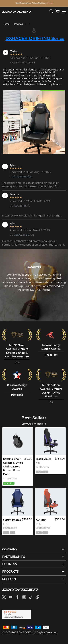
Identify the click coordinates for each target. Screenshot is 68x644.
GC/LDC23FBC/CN (21, 177)
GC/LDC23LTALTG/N (23, 63)
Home (6, 24)
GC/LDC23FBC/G (20, 206)
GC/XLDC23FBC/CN (22, 235)
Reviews (18, 24)
